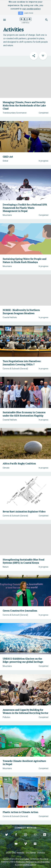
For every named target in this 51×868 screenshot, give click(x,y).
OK (21, 13)
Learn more (29, 13)
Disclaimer (31, 853)
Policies (41, 853)
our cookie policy (31, 9)
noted (27, 859)
